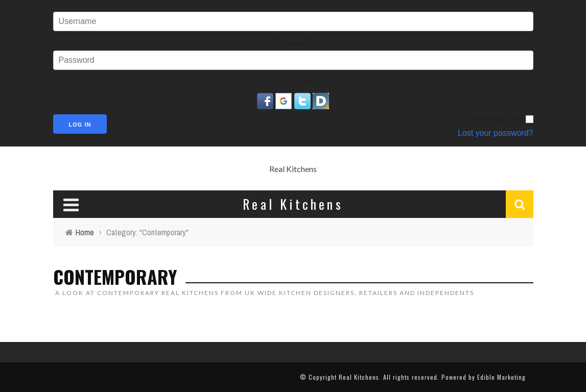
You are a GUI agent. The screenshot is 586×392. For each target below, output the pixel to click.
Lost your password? (496, 133)
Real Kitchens (293, 169)
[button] (266, 100)
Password (293, 43)
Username (293, 4)
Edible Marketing (501, 377)
